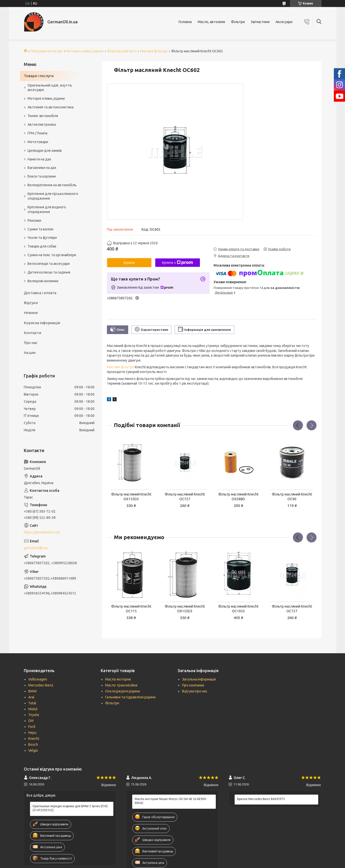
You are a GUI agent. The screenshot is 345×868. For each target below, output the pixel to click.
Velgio (33, 750)
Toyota (34, 715)
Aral (31, 697)
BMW (32, 691)
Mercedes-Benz (41, 685)
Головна (185, 22)
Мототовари (38, 142)
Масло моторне (118, 679)
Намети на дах (39, 159)
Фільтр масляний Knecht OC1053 (238, 609)
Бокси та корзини (42, 176)
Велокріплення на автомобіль (52, 185)
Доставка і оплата (40, 293)
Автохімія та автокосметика (50, 107)
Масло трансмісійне (121, 685)
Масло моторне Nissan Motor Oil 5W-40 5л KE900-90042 (171, 801)
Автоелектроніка (42, 124)
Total (32, 703)
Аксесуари (284, 22)
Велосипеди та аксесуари (49, 264)
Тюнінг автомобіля (43, 116)
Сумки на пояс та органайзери (52, 255)
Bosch (33, 744)
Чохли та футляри (42, 238)
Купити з (177, 263)
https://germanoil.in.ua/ (42, 532)
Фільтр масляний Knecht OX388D (238, 497)
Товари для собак (42, 246)
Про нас (31, 343)
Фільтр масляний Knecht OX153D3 (131, 497)
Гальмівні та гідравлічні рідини (130, 697)
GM (31, 721)
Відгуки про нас (195, 691)
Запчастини (260, 22)
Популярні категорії (47, 51)
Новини (31, 313)
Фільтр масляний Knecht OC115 (131, 609)
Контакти (32, 333)
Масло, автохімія (211, 22)
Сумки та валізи (40, 229)
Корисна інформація (42, 323)
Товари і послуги (39, 76)
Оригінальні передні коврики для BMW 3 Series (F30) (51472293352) (70, 808)
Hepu (32, 733)
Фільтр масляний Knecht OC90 (292, 497)
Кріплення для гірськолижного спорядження (53, 196)
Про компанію (193, 685)
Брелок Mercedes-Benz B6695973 (261, 799)
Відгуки (31, 303)
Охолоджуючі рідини (123, 691)
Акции (30, 353)
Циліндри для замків (45, 151)
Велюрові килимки (43, 281)
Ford (32, 727)
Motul (33, 709)
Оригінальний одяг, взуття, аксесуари (50, 88)
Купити (129, 263)
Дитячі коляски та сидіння (49, 272)
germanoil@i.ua (36, 548)
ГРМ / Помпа (37, 133)
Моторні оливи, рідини (85, 51)
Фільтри (238, 22)
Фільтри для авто (122, 51)
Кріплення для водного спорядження (47, 209)
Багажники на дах (42, 168)
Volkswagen (38, 679)
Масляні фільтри (154, 51)
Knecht (34, 739)
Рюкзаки (34, 220)
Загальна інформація (199, 679)
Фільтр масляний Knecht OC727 (185, 497)
